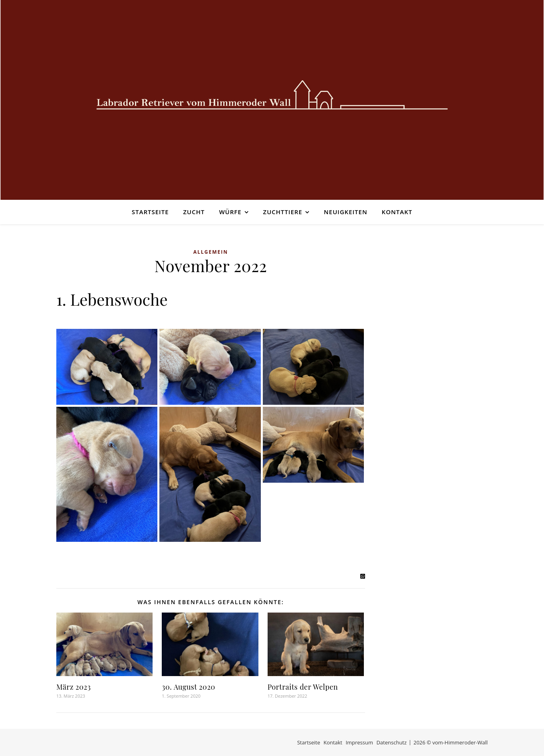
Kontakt (397, 212)
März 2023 (73, 687)
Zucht (194, 212)
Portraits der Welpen (303, 687)
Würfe (230, 212)
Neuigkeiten (346, 212)
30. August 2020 (188, 687)
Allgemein (211, 252)
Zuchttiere (283, 212)
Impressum (359, 742)
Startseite (150, 212)
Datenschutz (391, 742)
